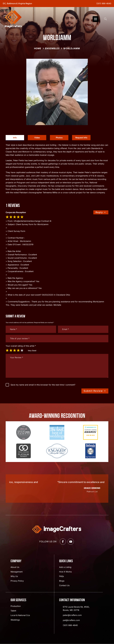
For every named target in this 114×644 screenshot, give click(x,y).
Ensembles (52, 48)
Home (38, 48)
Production (16, 606)
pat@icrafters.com (71, 620)
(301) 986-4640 (104, 3)
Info (15, 138)
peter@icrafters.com (72, 615)
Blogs (62, 581)
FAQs (61, 576)
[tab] (15, 138)
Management (17, 572)
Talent (13, 611)
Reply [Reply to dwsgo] (99, 212)
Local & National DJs (20, 615)
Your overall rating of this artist (21, 346)
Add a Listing (65, 567)
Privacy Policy (17, 581)
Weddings (15, 620)
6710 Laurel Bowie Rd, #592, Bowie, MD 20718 (76, 608)
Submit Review (93, 391)
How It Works (65, 572)
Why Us (14, 576)
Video (37, 138)
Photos (59, 138)
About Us (15, 567)
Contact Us (64, 586)
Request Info (81, 138)
